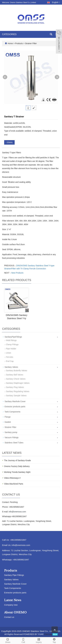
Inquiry (39, 640)
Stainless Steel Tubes (14, 443)
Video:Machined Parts (14, 484)
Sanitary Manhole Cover (15, 401)
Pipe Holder (11, 349)
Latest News (13, 600)
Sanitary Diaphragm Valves (18, 383)
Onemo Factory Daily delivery (17, 466)
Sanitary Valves (11, 367)
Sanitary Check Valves (16, 379)
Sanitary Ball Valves (15, 375)
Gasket (8, 422)
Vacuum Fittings (11, 437)
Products (19, 43)
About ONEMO (15, 612)
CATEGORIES (9, 34)
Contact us (9, 617)
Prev (5, 77)
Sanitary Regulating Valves (18, 391)
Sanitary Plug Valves (15, 387)
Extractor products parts (15, 407)
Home (10, 43)
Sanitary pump (11, 432)
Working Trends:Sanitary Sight (17, 472)
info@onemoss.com (17, 512)
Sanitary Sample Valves (16, 396)
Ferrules (10, 357)
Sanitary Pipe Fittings (14, 575)
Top (54, 640)
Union (9, 353)
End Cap (10, 361)
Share (8, 640)
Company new (11, 605)
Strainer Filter (31, 43)
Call (23, 640)
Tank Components (12, 412)
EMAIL (9, 142)
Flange (8, 417)
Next (57, 77)
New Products (17, 273)
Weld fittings (11, 340)
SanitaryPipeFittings (13, 337)
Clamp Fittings (12, 344)
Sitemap (48, 634)
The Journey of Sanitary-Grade (17, 460)
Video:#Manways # (12, 478)
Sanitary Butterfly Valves (17, 371)
